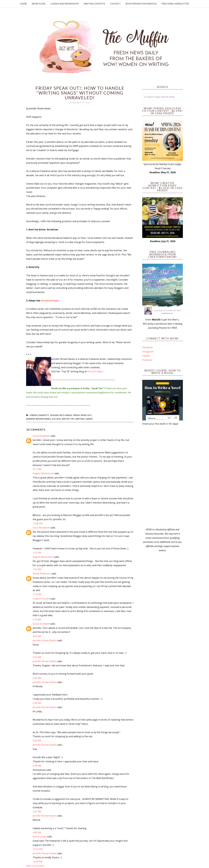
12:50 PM (38, 862)
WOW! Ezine (39, 4)
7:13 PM (37, 594)
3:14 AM (37, 620)
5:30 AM (37, 703)
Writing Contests (94, 4)
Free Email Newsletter (175, 4)
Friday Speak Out (82, 415)
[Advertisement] (163, 477)
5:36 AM (37, 741)
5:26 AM (37, 678)
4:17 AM (37, 469)
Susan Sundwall (41, 624)
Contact (115, 4)
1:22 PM (37, 553)
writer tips (68, 419)
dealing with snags (61, 415)
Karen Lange (40, 837)
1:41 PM (37, 569)
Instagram (148, 352)
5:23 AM (37, 657)
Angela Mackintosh (43, 473)
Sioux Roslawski (41, 436)
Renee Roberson (42, 574)
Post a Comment (35, 866)
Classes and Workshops (65, 4)
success (56, 419)
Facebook (147, 347)
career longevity (39, 415)
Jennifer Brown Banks (38, 419)
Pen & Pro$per (95, 371)
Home (24, 4)
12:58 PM (38, 524)
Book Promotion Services (141, 4)
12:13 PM (38, 849)
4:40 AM (37, 832)
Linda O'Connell (41, 599)
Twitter (146, 356)
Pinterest (147, 360)
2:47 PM (37, 812)
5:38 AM (37, 766)
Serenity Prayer (50, 301)
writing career (84, 419)
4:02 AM (37, 636)
